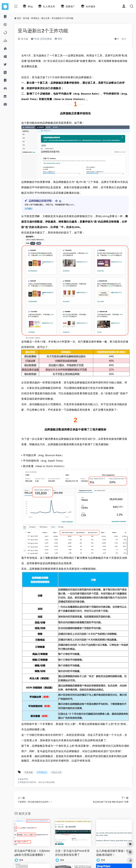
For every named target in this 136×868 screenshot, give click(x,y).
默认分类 (46, 18)
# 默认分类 (56, 772)
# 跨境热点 (42, 772)
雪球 (58, 39)
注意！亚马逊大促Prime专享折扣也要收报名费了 (72, 853)
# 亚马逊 (29, 772)
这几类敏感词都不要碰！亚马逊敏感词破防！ (114, 853)
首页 (19, 18)
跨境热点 (35, 18)
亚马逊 (26, 18)
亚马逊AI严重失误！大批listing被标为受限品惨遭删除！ (32, 853)
